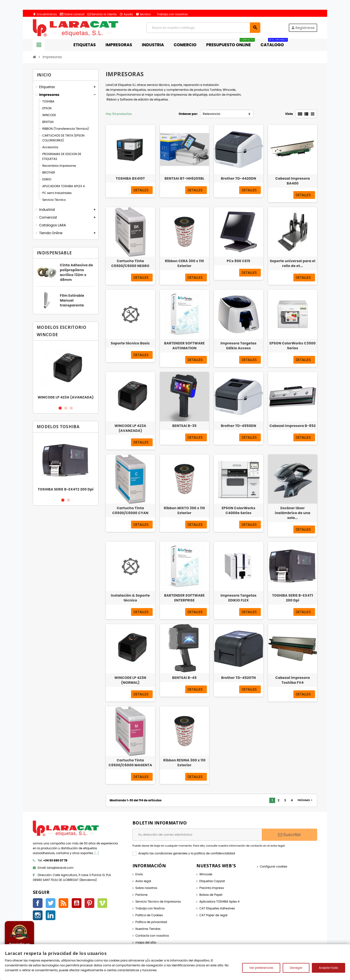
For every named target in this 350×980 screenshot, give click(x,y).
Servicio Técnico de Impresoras (158, 901)
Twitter (51, 903)
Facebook (38, 903)
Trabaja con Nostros (150, 908)
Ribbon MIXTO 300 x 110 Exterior (184, 510)
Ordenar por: (188, 114)
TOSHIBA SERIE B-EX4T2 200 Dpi (66, 489)
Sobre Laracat (72, 14)
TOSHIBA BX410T (130, 178)
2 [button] (66, 408)
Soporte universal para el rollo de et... (293, 263)
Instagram (38, 915)
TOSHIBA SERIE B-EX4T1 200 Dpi (293, 598)
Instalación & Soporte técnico (130, 598)
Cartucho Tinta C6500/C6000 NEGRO (130, 263)
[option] (66, 373)
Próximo (305, 800)
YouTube (77, 903)
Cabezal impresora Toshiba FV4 (293, 680)
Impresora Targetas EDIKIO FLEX (238, 598)
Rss (63, 903)
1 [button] (60, 408)
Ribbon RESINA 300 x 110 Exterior (184, 763)
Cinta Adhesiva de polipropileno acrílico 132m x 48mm (76, 272)
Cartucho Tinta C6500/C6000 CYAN (130, 510)
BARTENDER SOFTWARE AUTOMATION (184, 346)
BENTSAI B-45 (184, 678)
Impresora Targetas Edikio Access (238, 346)
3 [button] (71, 408)
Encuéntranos (45, 14)
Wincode (206, 874)
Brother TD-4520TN (239, 678)
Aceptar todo (328, 968)
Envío (139, 874)
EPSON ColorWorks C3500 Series (293, 346)
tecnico (143, 14)
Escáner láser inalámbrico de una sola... (293, 513)
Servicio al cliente (102, 14)
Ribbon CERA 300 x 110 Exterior (184, 263)
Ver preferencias (261, 968)
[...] (97, 853)
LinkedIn (51, 915)
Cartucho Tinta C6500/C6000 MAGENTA (130, 763)
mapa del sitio (146, 942)
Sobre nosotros (146, 888)
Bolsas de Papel (211, 895)
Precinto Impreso (212, 888)
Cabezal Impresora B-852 (293, 426)
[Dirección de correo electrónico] (197, 835)
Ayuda (126, 14)
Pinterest (89, 903)
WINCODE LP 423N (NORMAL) (130, 680)
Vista (289, 114)
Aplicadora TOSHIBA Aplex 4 (219, 901)
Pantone (141, 895)
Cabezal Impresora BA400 (293, 181)
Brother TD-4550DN (238, 426)
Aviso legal (143, 881)
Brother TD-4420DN (239, 178)
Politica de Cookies (149, 915)
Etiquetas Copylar (212, 881)
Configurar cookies (274, 866)
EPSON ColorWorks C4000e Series (239, 510)
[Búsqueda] (203, 28)
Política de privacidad (151, 922)
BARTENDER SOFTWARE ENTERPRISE (184, 598)
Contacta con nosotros (152, 936)
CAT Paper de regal (213, 915)
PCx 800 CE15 (239, 261)
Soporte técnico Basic (130, 343)
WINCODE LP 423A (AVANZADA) (66, 397)
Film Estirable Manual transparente (72, 300)
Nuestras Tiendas (148, 929)
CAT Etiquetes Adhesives (217, 908)
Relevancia (211, 114)
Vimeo (102, 903)
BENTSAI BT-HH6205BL (184, 178)
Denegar (296, 968)
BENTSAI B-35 (184, 426)
